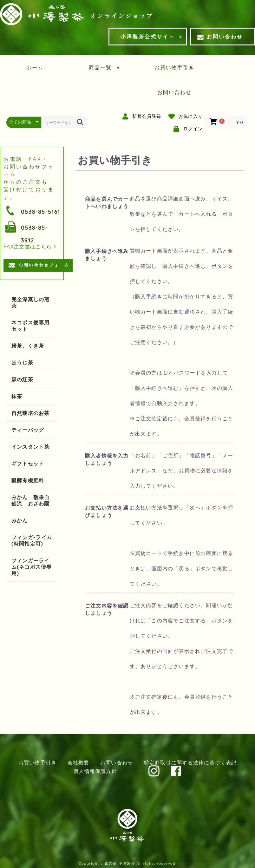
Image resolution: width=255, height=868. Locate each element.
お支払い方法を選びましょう (107, 511)
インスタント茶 (30, 447)
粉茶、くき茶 (28, 346)
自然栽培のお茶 (30, 413)
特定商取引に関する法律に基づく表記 (190, 763)
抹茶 (17, 396)
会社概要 (78, 763)
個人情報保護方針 (95, 771)
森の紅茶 (22, 379)
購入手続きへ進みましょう (107, 255)
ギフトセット (28, 464)
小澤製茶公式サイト (148, 37)
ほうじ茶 (22, 363)
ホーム (35, 67)
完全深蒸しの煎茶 (30, 302)
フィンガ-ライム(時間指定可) (32, 540)
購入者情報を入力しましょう (107, 459)
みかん (20, 520)
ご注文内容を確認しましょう (107, 609)
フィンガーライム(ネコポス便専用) (32, 567)
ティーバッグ (28, 430)
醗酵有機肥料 (28, 480)
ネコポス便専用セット (30, 326)
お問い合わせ (220, 37)
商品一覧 (105, 67)
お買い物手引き (174, 67)
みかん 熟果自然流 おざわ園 (30, 500)
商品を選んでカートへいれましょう (107, 203)
